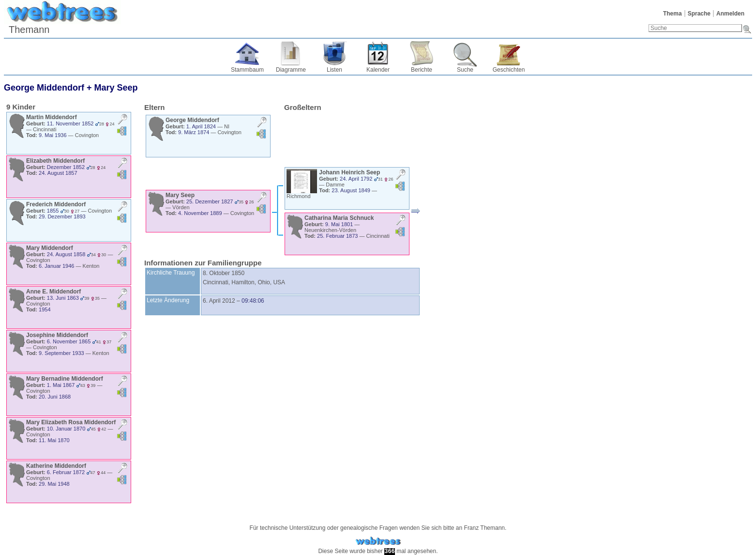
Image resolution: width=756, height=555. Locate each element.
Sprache (699, 14)
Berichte (422, 70)
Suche (465, 70)
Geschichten (509, 70)
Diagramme (291, 70)
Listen (334, 70)
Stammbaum (247, 70)
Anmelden (730, 14)
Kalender (378, 70)
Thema (673, 14)
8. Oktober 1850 (224, 273)
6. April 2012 (219, 301)
